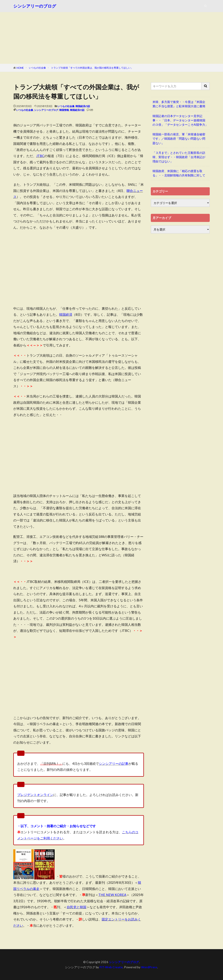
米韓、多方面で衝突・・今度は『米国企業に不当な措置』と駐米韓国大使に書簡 (179, 104)
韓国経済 (66, 314)
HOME (20, 68)
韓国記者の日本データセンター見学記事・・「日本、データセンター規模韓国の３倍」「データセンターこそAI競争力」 (180, 120)
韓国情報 (64, 110)
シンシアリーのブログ (35, 6)
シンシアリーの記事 (114, 763)
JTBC (40, 156)
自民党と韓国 (77, 907)
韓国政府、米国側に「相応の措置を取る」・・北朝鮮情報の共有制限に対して (179, 173)
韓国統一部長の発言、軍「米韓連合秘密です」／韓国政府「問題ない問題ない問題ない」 (179, 139)
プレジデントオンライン (35, 795)
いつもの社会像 (37, 68)
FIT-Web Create (111, 967)
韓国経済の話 (83, 106)
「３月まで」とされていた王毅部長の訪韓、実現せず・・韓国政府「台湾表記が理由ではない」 (179, 157)
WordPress (149, 967)
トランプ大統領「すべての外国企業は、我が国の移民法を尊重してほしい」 (92, 68)
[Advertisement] (111, 38)
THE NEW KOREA (112, 895)
